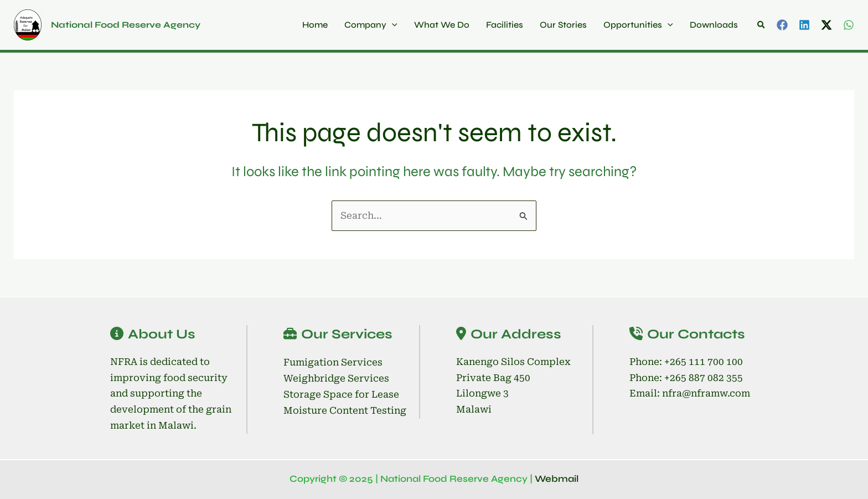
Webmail (557, 479)
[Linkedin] (804, 25)
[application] (392, 25)
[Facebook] (782, 25)
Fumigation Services (333, 362)
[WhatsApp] (849, 25)
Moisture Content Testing (345, 410)
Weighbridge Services (336, 378)
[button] (762, 25)
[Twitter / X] (826, 25)
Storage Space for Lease (341, 394)
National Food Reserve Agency (126, 25)
